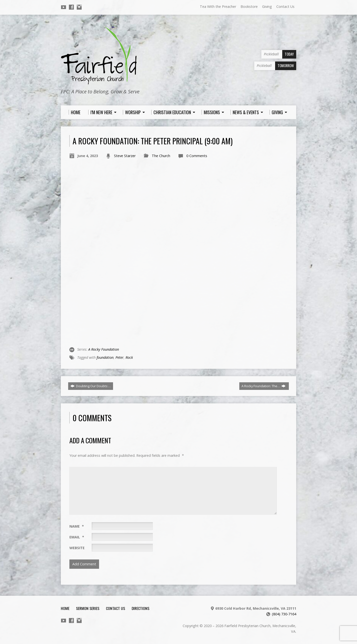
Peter (120, 357)
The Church (161, 156)
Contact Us (285, 6)
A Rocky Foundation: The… (264, 386)
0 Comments (197, 156)
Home (65, 608)
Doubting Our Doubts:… (91, 386)
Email (77, 537)
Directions (140, 608)
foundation (105, 357)
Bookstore (249, 6)
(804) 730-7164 (284, 614)
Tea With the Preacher (218, 6)
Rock (129, 357)
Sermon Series (88, 608)
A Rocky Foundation (104, 349)
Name (77, 526)
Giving (267, 6)
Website (77, 548)
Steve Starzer (125, 156)
